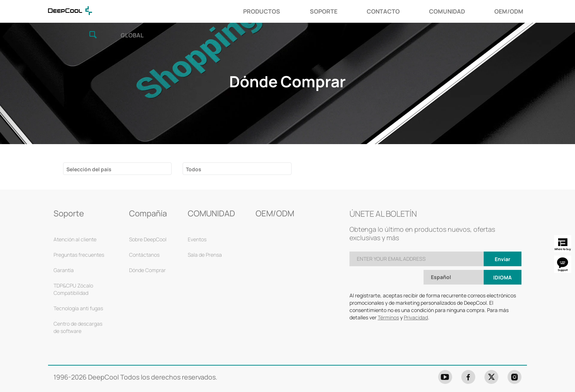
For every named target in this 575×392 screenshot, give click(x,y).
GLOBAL (515, 12)
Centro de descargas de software (78, 309)
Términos (388, 299)
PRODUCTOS (166, 11)
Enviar (503, 241)
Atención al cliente (75, 221)
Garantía (64, 252)
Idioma (502, 259)
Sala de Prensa (205, 236)
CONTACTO (287, 11)
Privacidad (416, 299)
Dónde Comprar (147, 252)
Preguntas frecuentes (79, 236)
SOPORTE (228, 11)
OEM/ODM (413, 11)
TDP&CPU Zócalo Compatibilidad (73, 271)
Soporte (69, 195)
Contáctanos (144, 236)
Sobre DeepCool (148, 221)
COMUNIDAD (351, 11)
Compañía (148, 195)
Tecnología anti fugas (78, 290)
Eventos (197, 221)
